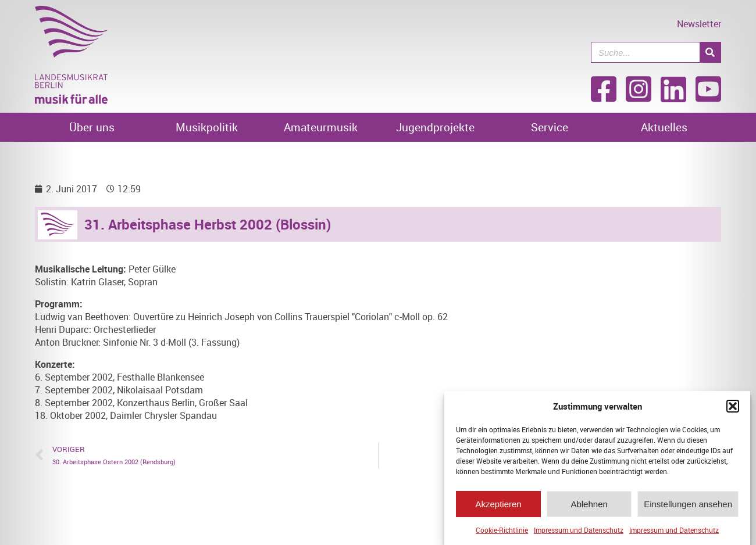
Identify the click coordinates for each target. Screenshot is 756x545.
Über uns (92, 127)
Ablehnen (589, 506)
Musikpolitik (207, 127)
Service (550, 127)
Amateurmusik (321, 127)
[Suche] (710, 52)
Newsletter (699, 24)
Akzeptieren (498, 506)
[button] (733, 409)
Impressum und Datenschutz (579, 533)
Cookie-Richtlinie (502, 533)
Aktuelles (664, 127)
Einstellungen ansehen (688, 506)
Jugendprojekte (435, 127)
